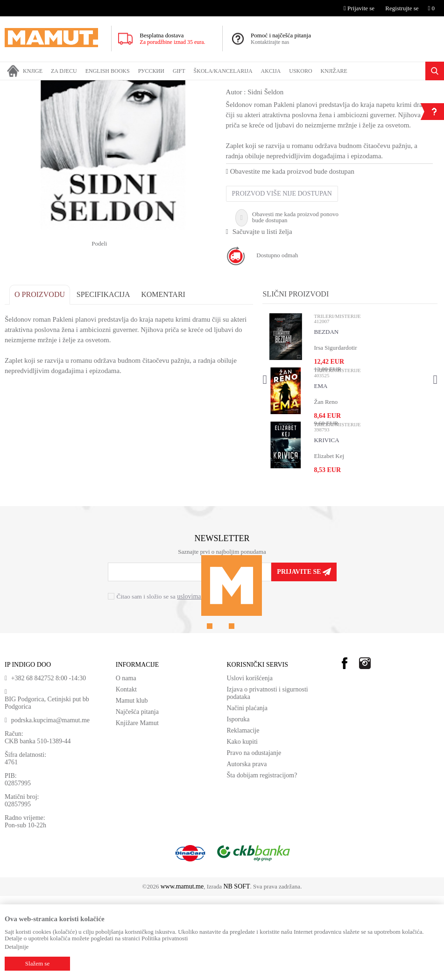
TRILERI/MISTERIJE (227, 86)
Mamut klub (132, 785)
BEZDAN (326, 415)
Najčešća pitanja (137, 796)
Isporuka (238, 803)
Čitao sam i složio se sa (173, 680)
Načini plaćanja (247, 792)
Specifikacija (103, 378)
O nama (126, 762)
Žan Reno (326, 485)
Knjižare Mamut (137, 807)
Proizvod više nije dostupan (282, 277)
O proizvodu (40, 378)
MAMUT (15, 86)
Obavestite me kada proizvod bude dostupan (290, 255)
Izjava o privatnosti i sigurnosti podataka (268, 777)
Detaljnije (17, 947)
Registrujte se (402, 8)
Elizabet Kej (329, 539)
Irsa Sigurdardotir (335, 431)
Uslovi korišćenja (250, 762)
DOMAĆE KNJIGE (83, 86)
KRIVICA (326, 524)
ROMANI (123, 86)
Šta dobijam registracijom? (262, 859)
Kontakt (126, 773)
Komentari (163, 378)
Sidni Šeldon (265, 176)
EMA (321, 469)
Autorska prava (247, 848)
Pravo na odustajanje (254, 837)
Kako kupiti (243, 826)
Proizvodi (43, 86)
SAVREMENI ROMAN (168, 86)
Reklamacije (243, 814)
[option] (113, 213)
